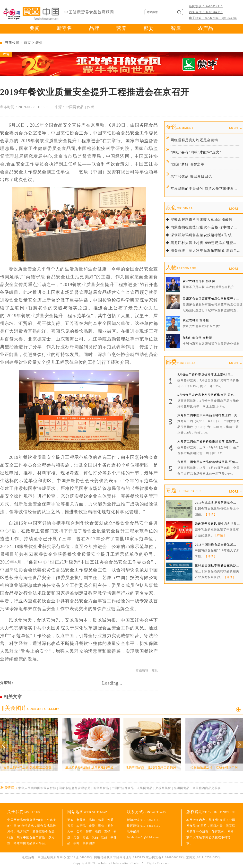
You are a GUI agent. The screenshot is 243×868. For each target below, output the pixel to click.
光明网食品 (182, 788)
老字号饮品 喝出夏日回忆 (191, 177)
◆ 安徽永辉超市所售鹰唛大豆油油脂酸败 (199, 220)
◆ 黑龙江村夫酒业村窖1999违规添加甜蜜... (201, 243)
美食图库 (32, 708)
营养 (121, 28)
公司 (80, 832)
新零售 (65, 28)
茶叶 (77, 843)
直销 (107, 832)
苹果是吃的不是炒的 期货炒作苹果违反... (204, 189)
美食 (77, 837)
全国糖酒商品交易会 (207, 788)
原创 (179, 207)
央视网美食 (163, 788)
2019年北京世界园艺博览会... (216, 503)
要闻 (35, 28)
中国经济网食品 (123, 788)
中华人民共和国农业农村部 (37, 788)
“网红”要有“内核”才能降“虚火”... (198, 152)
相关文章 (13, 697)
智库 (176, 28)
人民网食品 (145, 788)
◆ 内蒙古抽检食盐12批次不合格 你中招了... (201, 227)
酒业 (86, 837)
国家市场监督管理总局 (75, 788)
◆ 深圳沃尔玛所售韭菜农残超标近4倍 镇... (200, 235)
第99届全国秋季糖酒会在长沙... (217, 565)
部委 (149, 28)
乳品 (95, 837)
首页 (27, 43)
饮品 (104, 837)
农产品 (206, 28)
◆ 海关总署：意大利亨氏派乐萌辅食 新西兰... (203, 251)
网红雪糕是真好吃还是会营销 (194, 140)
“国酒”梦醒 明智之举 (187, 164)
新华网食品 (101, 788)
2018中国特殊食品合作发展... (216, 545)
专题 (183, 490)
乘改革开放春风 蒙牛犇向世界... (217, 524)
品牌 (94, 28)
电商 (98, 832)
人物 (181, 267)
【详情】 (211, 514)
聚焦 (39, 43)
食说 (180, 127)
